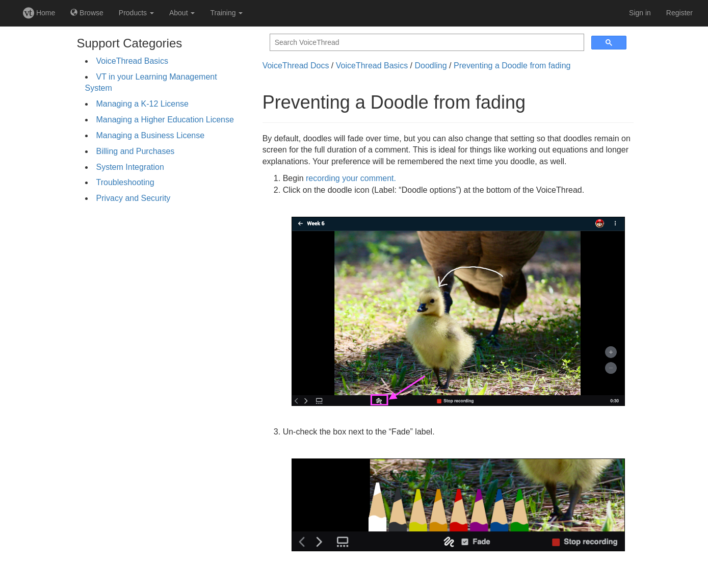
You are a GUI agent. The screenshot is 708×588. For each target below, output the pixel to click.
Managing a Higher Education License (165, 120)
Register (679, 13)
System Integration (130, 167)
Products (136, 13)
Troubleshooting (125, 182)
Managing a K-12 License (142, 104)
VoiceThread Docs (296, 66)
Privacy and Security (134, 198)
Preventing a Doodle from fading (512, 66)
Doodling (430, 66)
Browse (87, 13)
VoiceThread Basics (132, 61)
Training (226, 13)
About (182, 13)
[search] (426, 43)
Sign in (640, 13)
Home (39, 13)
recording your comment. (351, 178)
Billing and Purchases (136, 151)
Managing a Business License (151, 135)
